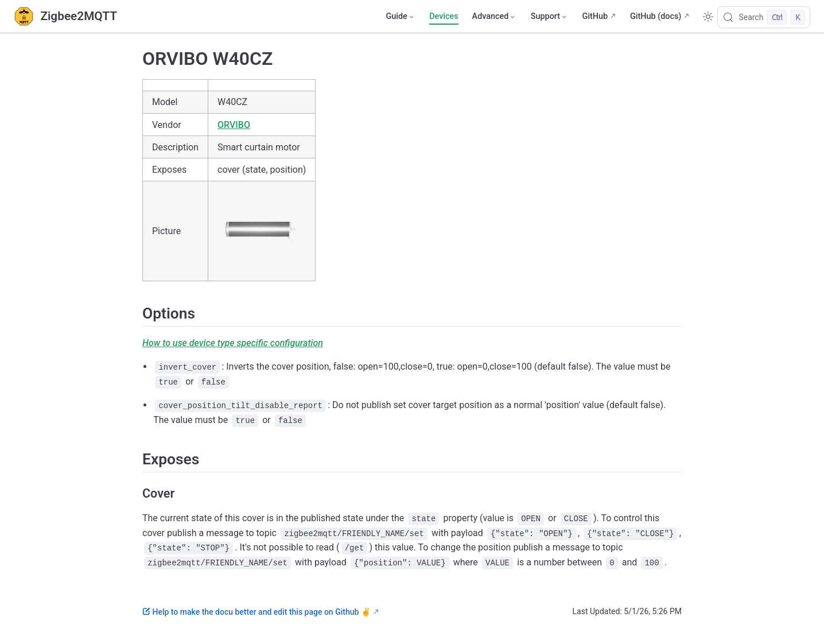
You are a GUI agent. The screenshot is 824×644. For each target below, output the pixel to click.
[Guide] (401, 17)
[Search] (764, 17)
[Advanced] (495, 17)
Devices (444, 16)
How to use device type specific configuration (233, 343)
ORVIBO (234, 125)
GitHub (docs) (656, 16)
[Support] (550, 17)
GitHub (595, 16)
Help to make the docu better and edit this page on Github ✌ (256, 612)
